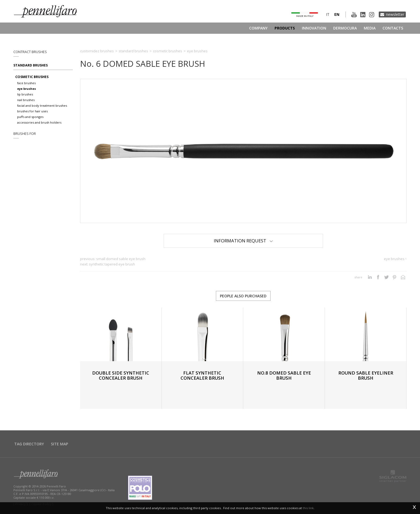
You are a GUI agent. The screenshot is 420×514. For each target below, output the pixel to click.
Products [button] (285, 28)
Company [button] (258, 28)
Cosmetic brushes (32, 77)
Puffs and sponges (30, 117)
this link (308, 508)
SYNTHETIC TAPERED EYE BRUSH (112, 264)
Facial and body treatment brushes (42, 106)
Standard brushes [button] (31, 65)
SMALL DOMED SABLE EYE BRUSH (121, 259)
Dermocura (345, 28)
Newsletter (395, 14)
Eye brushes (27, 89)
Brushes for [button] (25, 134)
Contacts (393, 28)
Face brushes (26, 83)
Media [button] (370, 28)
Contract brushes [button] (30, 52)
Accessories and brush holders (39, 122)
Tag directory (29, 444)
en (337, 14)
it (328, 14)
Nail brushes (26, 100)
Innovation (314, 28)
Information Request (243, 241)
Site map (59, 444)
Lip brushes (25, 94)
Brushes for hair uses (32, 111)
